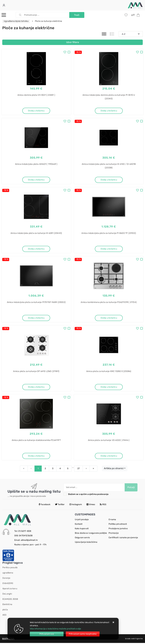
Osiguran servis (82, 539)
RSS (103, 505)
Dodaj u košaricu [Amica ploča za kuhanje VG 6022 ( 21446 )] (109, 457)
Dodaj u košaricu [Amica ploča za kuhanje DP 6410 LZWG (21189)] (36, 388)
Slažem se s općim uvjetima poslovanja (88, 495)
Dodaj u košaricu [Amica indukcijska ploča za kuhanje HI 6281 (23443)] (36, 249)
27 (79, 470)
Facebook (44, 505)
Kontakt (79, 525)
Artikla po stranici (114, 469)
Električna (7, 605)
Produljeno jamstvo (118, 530)
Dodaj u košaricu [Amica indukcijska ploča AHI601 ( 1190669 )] (36, 180)
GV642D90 (8, 584)
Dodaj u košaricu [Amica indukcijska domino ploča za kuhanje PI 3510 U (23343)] (109, 111)
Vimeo (91, 505)
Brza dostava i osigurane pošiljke (91, 534)
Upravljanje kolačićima (86, 543)
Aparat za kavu (10, 590)
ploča (5, 611)
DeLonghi (7, 595)
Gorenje (6, 579)
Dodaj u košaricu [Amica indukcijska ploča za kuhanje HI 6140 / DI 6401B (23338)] (109, 180)
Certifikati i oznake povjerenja (123, 539)
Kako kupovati (82, 530)
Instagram (76, 505)
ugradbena (8, 574)
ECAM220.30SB (10, 600)
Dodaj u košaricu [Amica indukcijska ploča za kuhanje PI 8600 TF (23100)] (109, 249)
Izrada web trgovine (134, 640)
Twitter (60, 505)
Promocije (114, 534)
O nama (112, 521)
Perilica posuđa (10, 569)
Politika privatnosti (118, 525)
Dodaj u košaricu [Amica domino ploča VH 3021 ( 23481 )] (36, 111)
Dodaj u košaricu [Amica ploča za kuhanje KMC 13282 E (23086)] (109, 388)
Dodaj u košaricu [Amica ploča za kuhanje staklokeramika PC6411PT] (36, 457)
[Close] (47, 634)
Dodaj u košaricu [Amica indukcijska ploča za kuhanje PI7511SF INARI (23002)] (36, 318)
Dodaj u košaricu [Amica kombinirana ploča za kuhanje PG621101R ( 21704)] (109, 318)
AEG (5, 616)
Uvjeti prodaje (82, 521)
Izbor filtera (73, 42)
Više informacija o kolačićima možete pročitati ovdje (55, 629)
